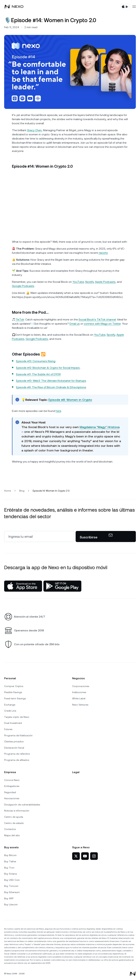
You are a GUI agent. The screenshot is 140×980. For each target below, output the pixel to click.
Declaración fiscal (14, 748)
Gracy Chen (34, 130)
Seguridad (10, 792)
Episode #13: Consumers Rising (36, 361)
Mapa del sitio (12, 835)
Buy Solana (10, 874)
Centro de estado (14, 823)
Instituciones (79, 692)
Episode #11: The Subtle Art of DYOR (38, 374)
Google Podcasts (23, 286)
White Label (79, 698)
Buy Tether (10, 861)
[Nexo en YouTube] (85, 856)
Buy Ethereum (12, 892)
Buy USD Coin (12, 880)
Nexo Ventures (80, 705)
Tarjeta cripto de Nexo (17, 717)
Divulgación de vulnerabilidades (22, 805)
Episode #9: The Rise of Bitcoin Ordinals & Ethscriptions (51, 387)
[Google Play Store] (62, 586)
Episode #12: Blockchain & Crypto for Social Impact (48, 368)
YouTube (78, 282)
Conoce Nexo (12, 780)
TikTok (20, 319)
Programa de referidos (17, 754)
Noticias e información (17, 811)
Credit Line (10, 711)
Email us (75, 324)
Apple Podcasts (105, 282)
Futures (8, 729)
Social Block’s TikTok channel (97, 319)
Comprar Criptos (14, 686)
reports (103, 253)
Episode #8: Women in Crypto (70, 400)
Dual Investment (13, 723)
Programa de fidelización (18, 735)
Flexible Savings (13, 692)
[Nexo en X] (76, 856)
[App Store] (23, 586)
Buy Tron (9, 868)
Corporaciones (81, 686)
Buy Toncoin (11, 886)
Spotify (89, 282)
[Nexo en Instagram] (94, 856)
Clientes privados (14, 741)
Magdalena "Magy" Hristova (100, 427)
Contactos (10, 829)
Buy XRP (9, 898)
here (58, 411)
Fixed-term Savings (15, 698)
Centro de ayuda (14, 817)
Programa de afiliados (17, 760)
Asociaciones (12, 798)
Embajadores (12, 786)
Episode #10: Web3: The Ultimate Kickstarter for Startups (51, 381)
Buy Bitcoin (10, 855)
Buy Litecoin (11, 904)
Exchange (10, 705)
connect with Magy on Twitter (102, 324)
